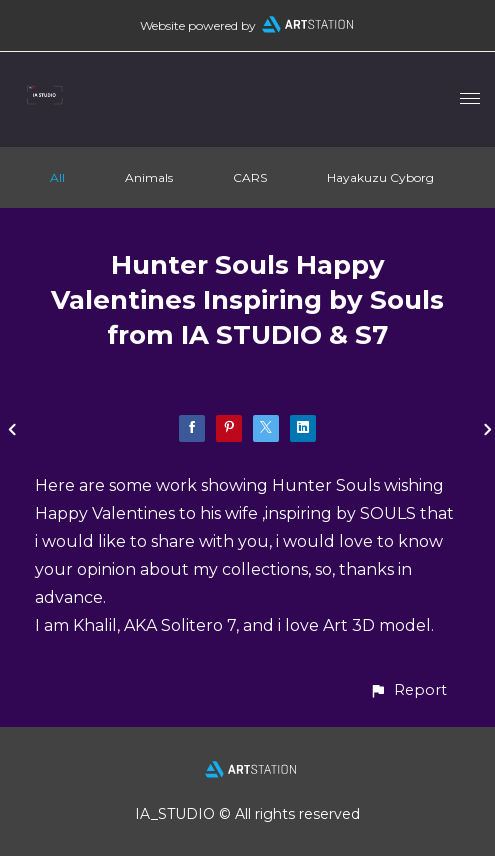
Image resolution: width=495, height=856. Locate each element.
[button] (408, 690)
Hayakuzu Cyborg (380, 177)
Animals (149, 177)
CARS (250, 177)
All (57, 177)
